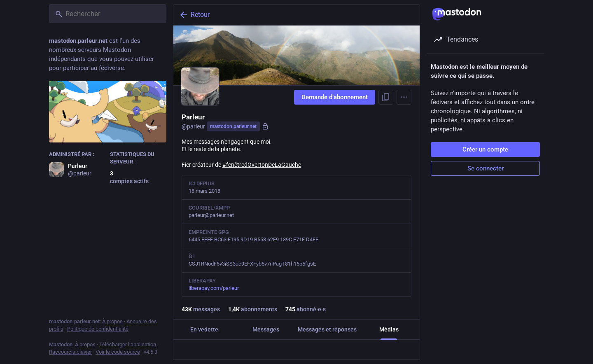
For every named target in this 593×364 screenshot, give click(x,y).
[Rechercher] (108, 14)
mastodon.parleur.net (233, 126)
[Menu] (404, 97)
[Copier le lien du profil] (386, 97)
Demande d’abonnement (335, 97)
